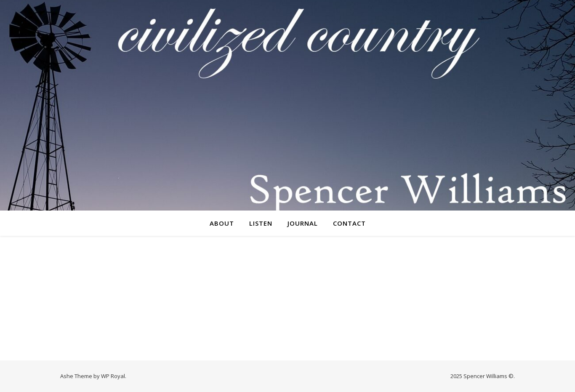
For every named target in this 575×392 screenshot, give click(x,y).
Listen (261, 223)
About (222, 223)
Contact (349, 223)
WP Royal (113, 376)
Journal (303, 223)
